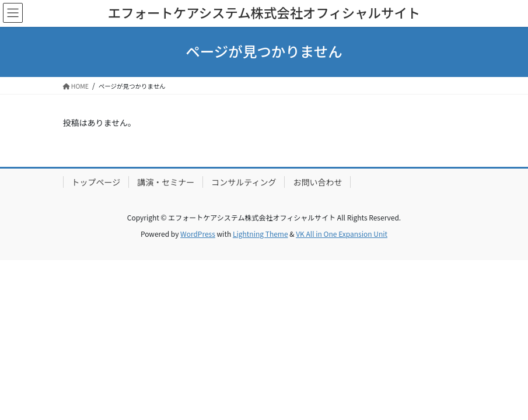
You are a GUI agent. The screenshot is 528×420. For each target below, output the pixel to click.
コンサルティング (244, 182)
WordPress (198, 234)
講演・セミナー (166, 182)
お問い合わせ (317, 182)
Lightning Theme (260, 234)
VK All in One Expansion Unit (342, 234)
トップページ (96, 182)
